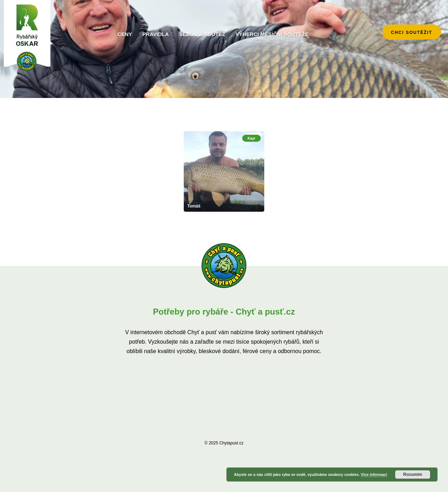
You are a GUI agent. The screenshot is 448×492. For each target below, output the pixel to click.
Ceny (125, 34)
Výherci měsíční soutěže (272, 34)
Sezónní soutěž (202, 34)
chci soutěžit (412, 33)
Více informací (374, 475)
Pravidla (156, 34)
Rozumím (413, 475)
